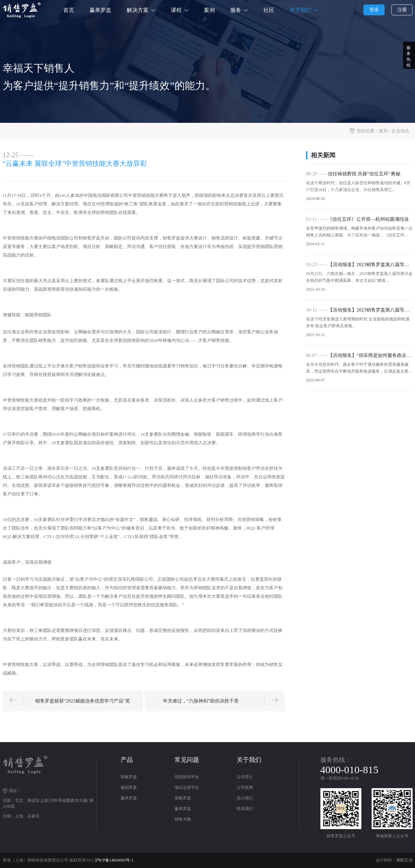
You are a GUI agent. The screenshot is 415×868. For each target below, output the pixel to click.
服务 (236, 10)
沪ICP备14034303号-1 (114, 860)
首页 (69, 10)
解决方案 (138, 10)
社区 (269, 10)
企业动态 (400, 131)
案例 (209, 10)
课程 (176, 10)
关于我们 (301, 10)
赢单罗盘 (100, 10)
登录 (374, 10)
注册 (402, 10)
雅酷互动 (404, 860)
